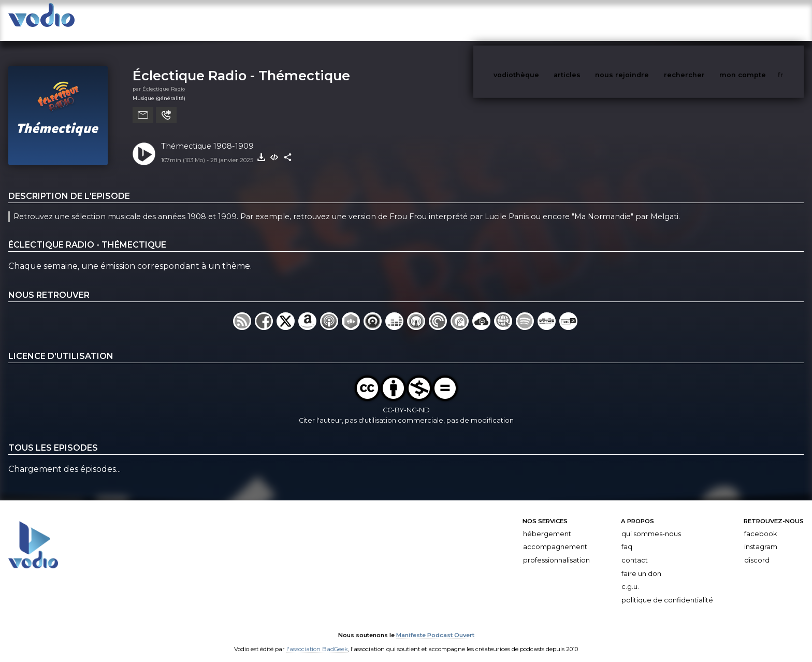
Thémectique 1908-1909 (207, 136)
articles (590, 20)
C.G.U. (630, 576)
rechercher (704, 20)
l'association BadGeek (317, 639)
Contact (635, 550)
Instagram (761, 536)
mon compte (760, 20)
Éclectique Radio (164, 78)
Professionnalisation (556, 550)
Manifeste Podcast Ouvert (435, 625)
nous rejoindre (643, 20)
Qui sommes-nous (651, 523)
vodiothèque (541, 20)
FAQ (627, 536)
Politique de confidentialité (667, 590)
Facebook (760, 523)
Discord (757, 550)
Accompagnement (555, 536)
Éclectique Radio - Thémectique (241, 65)
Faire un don (641, 563)
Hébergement (547, 523)
